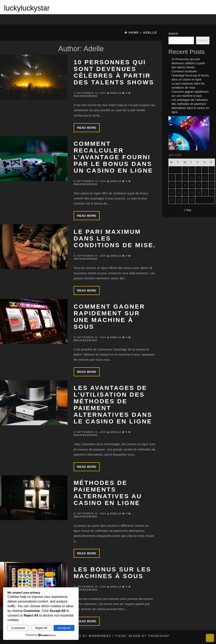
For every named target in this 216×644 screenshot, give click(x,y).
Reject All (41, 628)
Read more (87, 128)
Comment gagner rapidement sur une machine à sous (109, 317)
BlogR (135, 636)
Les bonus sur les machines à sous (112, 573)
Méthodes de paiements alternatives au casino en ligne (108, 493)
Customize (18, 628)
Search (173, 34)
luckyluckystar (27, 8)
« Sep (187, 210)
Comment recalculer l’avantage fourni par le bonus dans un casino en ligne (113, 157)
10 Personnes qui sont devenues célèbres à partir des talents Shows (114, 72)
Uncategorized (86, 96)
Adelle (116, 93)
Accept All (64, 628)
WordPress (100, 636)
